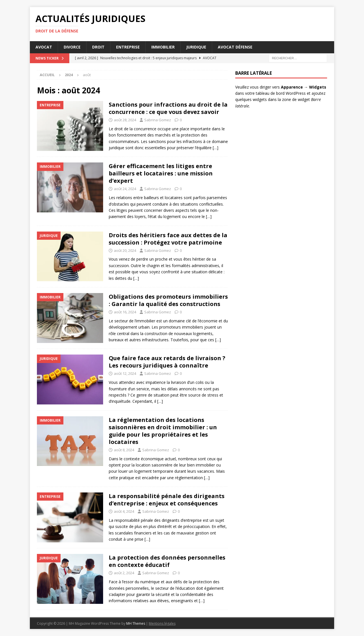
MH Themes (136, 623)
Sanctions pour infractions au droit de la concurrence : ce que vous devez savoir (168, 108)
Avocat (44, 47)
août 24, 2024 (125, 189)
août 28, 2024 (125, 120)
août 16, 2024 (125, 312)
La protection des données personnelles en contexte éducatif (167, 561)
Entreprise (128, 47)
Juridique (196, 47)
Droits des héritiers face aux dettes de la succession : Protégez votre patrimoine (168, 239)
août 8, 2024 (124, 450)
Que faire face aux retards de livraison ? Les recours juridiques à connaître (167, 362)
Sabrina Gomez (158, 120)
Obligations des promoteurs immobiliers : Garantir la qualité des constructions (168, 300)
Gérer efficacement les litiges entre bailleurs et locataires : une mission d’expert (161, 173)
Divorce (72, 47)
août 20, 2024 (125, 250)
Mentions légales (162, 623)
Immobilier (163, 47)
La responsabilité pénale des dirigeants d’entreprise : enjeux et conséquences (167, 500)
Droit (98, 47)
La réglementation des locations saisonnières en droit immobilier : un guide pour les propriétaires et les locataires (163, 431)
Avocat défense (235, 47)
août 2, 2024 (124, 573)
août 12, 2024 (125, 373)
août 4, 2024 (124, 511)
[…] (216, 148)
